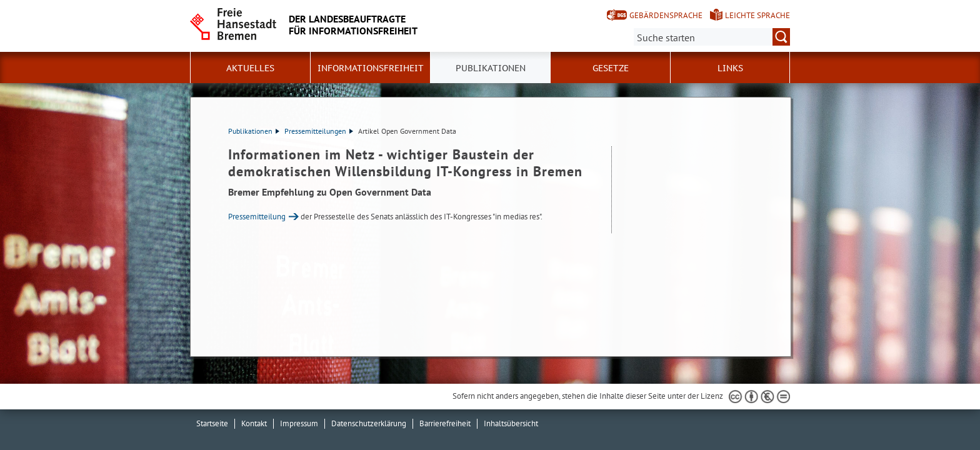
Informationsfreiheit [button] (371, 68)
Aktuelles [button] (250, 68)
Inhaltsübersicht (511, 423)
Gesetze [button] (611, 68)
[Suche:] (712, 37)
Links (730, 68)
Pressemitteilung (257, 217)
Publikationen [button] (491, 68)
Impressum (299, 423)
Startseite (212, 423)
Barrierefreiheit (445, 423)
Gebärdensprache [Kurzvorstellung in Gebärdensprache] (666, 15)
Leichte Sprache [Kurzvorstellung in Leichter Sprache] (757, 15)
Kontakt (254, 423)
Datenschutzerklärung (369, 423)
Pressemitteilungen (319, 131)
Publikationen (254, 131)
